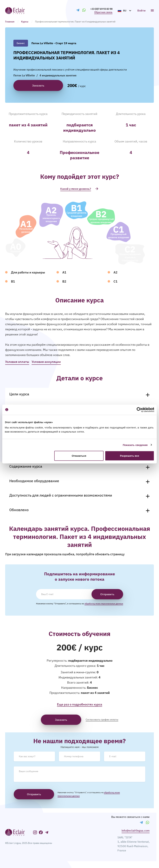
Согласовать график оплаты (102, 720)
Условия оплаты (17, 362)
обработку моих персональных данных (104, 604)
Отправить (107, 594)
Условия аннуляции (46, 362)
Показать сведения (135, 445)
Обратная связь (103, 12)
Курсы (25, 22)
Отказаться (79, 456)
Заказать (61, 720)
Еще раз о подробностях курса (80, 704)
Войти (141, 10)
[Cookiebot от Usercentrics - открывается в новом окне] (139, 410)
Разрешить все (130, 456)
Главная (10, 22)
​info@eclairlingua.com (136, 830)
